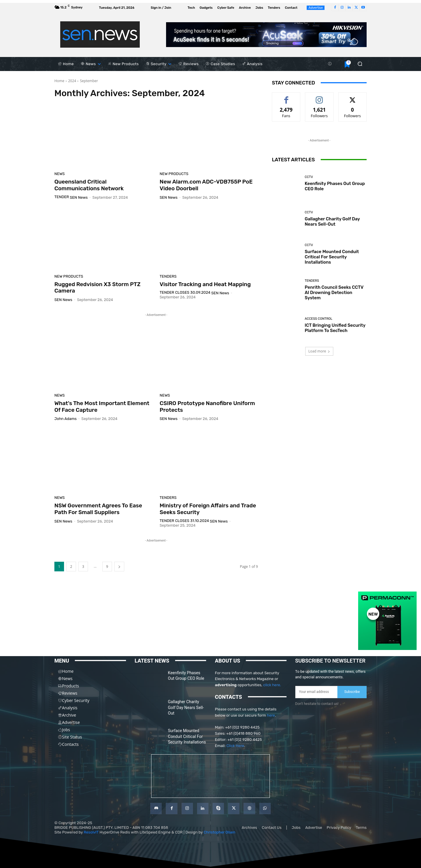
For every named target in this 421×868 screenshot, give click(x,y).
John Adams (65, 419)
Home (59, 81)
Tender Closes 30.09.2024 (185, 292)
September (89, 81)
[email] (316, 692)
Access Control (319, 319)
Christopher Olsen (219, 832)
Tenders (168, 276)
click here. (272, 685)
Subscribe (352, 692)
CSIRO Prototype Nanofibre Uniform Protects (207, 407)
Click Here (235, 746)
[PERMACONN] (387, 649)
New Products (174, 174)
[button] (360, 64)
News (59, 174)
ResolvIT (91, 832)
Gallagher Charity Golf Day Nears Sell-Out (332, 222)
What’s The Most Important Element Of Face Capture (102, 407)
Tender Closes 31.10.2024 (184, 521)
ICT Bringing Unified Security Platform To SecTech (335, 328)
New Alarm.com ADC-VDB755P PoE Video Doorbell (206, 185)
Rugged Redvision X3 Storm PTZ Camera (98, 288)
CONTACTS (228, 697)
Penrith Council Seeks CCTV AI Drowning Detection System (334, 293)
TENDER (62, 197)
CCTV (309, 177)
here (271, 715)
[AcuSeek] (266, 35)
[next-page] (119, 567)
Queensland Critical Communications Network (89, 185)
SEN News (79, 197)
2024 (72, 81)
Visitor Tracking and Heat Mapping (205, 284)
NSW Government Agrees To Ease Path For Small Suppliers (98, 509)
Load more (319, 351)
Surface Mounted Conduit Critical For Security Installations (332, 257)
